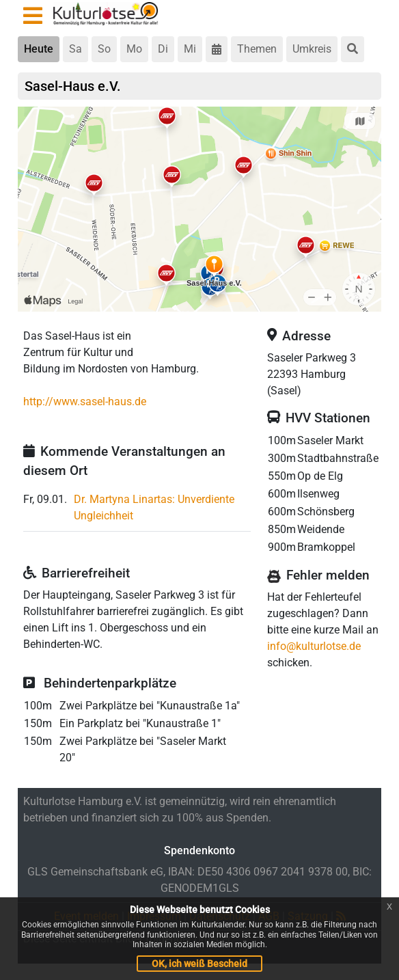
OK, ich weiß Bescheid (199, 964)
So (104, 49)
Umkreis (312, 49)
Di (163, 49)
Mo (134, 49)
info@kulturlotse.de (314, 646)
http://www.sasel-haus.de (85, 401)
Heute (39, 49)
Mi (190, 49)
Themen (257, 49)
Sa (75, 49)
